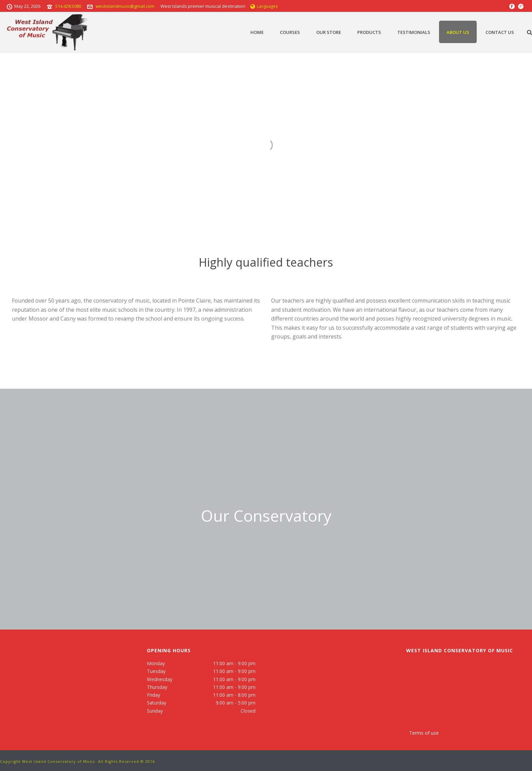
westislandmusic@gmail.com (125, 6)
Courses (290, 32)
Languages (264, 6)
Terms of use (424, 733)
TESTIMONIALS (414, 32)
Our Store (329, 32)
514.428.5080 (68, 6)
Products (369, 32)
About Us (458, 32)
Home (257, 32)
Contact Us (500, 32)
